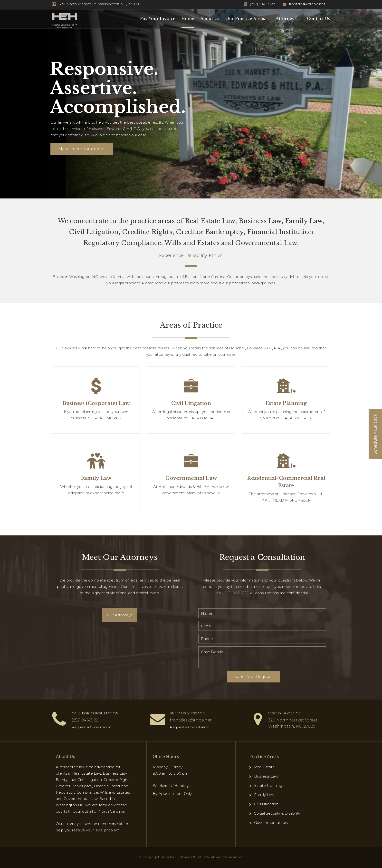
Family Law (264, 795)
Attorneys (286, 19)
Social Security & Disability (277, 813)
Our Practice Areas (245, 19)
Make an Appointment (82, 149)
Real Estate (264, 767)
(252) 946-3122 (262, 4)
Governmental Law (271, 823)
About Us (210, 19)
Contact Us (318, 19)
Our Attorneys (120, 615)
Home (188, 19)
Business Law (266, 776)
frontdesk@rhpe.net (307, 4)
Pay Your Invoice (158, 19)
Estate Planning (268, 785)
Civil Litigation (266, 804)
